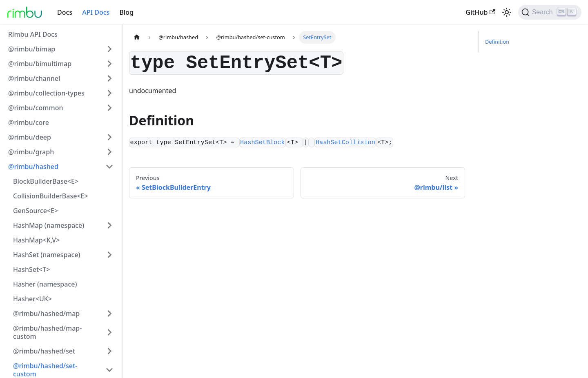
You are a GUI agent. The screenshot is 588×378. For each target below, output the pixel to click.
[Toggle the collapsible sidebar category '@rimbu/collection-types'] (109, 93)
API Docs (96, 12)
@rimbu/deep (30, 137)
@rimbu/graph (31, 152)
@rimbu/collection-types (46, 93)
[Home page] (137, 37)
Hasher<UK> (32, 299)
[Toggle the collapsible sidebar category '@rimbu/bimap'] (109, 49)
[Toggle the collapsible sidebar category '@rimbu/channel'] (109, 78)
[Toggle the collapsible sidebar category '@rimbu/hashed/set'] (109, 351)
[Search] (550, 12)
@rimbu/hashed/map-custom (47, 332)
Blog (126, 12)
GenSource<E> (36, 211)
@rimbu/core (29, 122)
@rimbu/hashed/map (46, 314)
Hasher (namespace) (45, 284)
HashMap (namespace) (49, 225)
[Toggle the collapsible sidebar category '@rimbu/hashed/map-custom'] (109, 332)
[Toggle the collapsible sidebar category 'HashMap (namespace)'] (109, 225)
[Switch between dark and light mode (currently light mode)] (507, 12)
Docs (65, 12)
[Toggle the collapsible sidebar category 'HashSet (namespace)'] (109, 255)
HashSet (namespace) (47, 255)
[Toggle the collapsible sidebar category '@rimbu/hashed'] (109, 167)
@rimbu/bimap (32, 49)
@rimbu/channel (34, 78)
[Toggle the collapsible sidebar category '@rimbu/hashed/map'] (109, 314)
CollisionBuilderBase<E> (51, 196)
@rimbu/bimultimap (40, 64)
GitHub (480, 12)
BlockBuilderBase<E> (46, 181)
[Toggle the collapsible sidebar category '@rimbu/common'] (109, 108)
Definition (497, 42)
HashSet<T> (31, 269)
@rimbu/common (36, 108)
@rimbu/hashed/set (44, 351)
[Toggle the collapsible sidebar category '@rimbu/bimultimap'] (109, 64)
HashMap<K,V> (36, 240)
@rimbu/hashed (33, 167)
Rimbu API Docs (33, 34)
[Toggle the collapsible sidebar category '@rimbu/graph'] (109, 152)
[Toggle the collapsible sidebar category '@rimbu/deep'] (109, 137)
